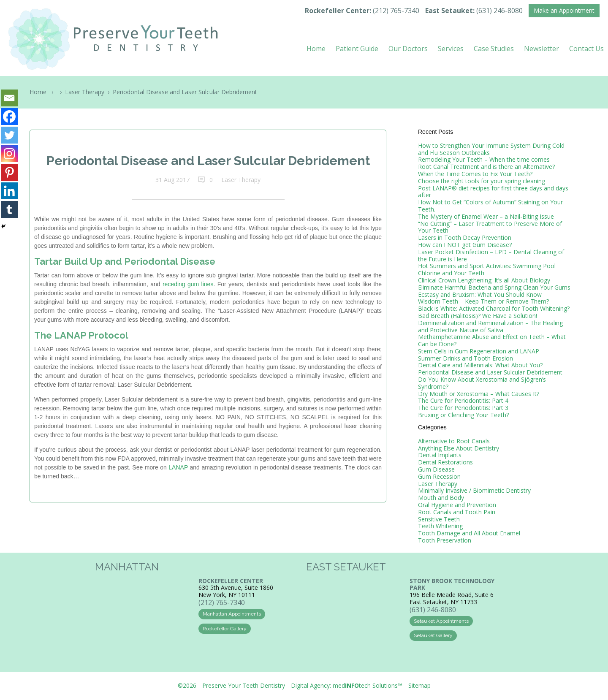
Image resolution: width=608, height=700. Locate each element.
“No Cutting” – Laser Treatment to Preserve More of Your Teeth (490, 227)
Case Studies (494, 49)
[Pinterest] (9, 172)
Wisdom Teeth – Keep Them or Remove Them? (483, 301)
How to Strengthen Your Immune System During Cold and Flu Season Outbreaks (491, 149)
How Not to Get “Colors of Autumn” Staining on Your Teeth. (490, 206)
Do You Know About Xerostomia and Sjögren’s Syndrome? (482, 383)
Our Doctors (408, 49)
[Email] (9, 98)
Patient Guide (357, 49)
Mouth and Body (441, 498)
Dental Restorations (445, 462)
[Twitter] (9, 135)
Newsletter (541, 49)
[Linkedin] (9, 191)
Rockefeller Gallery (225, 629)
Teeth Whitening (440, 526)
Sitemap (419, 685)
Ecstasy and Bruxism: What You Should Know (480, 294)
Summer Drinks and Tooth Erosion (465, 358)
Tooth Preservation (445, 540)
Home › (43, 92)
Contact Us (586, 49)
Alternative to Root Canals (454, 441)
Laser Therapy (85, 92)
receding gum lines (188, 284)
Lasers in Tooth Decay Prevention (465, 237)
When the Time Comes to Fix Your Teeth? (475, 174)
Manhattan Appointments (232, 614)
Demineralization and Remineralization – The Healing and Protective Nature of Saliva (490, 326)
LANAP (178, 467)
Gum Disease (436, 469)
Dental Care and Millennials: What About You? (480, 365)
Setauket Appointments (441, 621)
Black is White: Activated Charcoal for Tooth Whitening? (494, 308)
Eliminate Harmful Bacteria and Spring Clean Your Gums (494, 287)
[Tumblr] (9, 209)
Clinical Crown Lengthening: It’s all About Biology (484, 280)
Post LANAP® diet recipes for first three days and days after (493, 192)
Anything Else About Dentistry (459, 448)
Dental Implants (440, 455)
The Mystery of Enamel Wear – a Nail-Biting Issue (486, 216)
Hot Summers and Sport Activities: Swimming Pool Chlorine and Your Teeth (487, 269)
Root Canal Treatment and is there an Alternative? (486, 167)
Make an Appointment (564, 10)
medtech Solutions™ (368, 685)
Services (451, 49)
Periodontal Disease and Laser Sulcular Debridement (490, 372)
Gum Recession (439, 476)
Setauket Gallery (433, 635)
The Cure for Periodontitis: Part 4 (463, 400)
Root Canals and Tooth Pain (457, 512)
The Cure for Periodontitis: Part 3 (463, 408)
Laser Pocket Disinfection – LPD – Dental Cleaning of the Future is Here (491, 255)
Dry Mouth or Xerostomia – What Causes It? (479, 394)
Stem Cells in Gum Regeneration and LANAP (479, 351)
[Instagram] (9, 154)
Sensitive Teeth (439, 519)
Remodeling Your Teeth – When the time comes (484, 159)
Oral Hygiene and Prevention (457, 505)
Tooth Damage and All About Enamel (469, 533)
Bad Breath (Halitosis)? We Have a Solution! (478, 316)
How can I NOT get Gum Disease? (465, 245)
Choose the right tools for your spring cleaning (482, 181)
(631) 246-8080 (499, 11)
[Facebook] (9, 117)
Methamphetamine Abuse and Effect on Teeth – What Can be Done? (492, 340)
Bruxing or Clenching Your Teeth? (463, 415)
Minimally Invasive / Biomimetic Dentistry (474, 490)
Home (316, 49)
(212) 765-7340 (396, 11)
